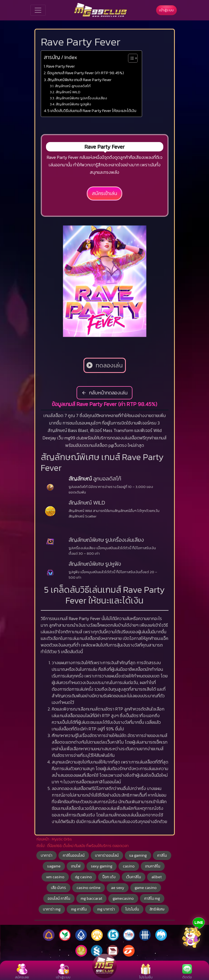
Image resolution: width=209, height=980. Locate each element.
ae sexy (118, 888)
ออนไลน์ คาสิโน (59, 898)
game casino (146, 888)
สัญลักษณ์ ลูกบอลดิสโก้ (73, 86)
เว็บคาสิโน (134, 877)
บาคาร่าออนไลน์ (107, 855)
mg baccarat (91, 898)
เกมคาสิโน (153, 866)
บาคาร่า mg (52, 909)
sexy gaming (102, 866)
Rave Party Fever (61, 66)
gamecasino (123, 898)
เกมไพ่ (76, 866)
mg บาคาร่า (106, 909)
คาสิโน (162, 855)
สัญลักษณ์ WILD (68, 92)
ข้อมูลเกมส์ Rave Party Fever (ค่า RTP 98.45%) (85, 73)
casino (129, 866)
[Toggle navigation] (38, 10)
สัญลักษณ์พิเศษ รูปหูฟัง (73, 104)
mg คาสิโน (79, 909)
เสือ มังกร (59, 888)
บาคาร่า (47, 855)
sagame (54, 866)
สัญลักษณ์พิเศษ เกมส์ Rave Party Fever (79, 80)
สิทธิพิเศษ (157, 909)
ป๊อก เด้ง (109, 877)
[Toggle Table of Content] (130, 58)
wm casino (55, 877)
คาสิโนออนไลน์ (74, 855)
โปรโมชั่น (132, 909)
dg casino (83, 877)
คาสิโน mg (152, 898)
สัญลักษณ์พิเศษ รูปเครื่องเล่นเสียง (81, 98)
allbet (157, 877)
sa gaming (138, 855)
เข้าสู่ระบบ (166, 10)
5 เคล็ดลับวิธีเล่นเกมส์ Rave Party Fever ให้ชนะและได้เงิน (92, 111)
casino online (89, 888)
